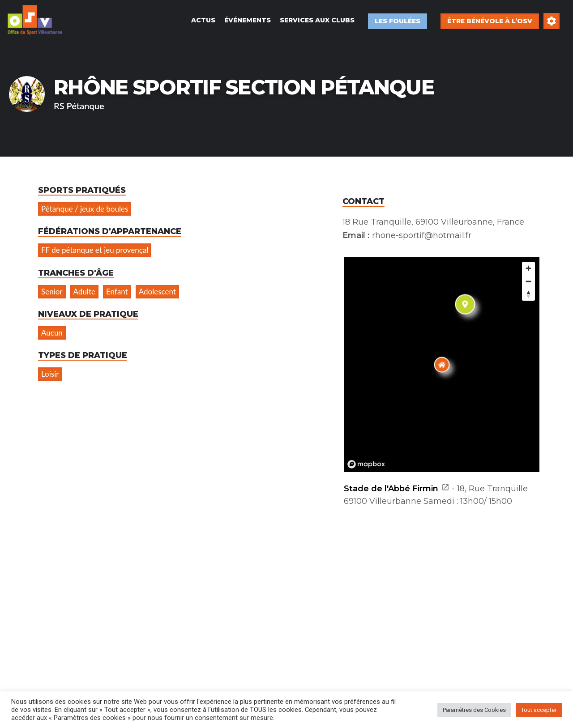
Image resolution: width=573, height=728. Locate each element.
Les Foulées (398, 21)
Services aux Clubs (317, 20)
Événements (248, 20)
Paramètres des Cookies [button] (474, 710)
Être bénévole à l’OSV (490, 21)
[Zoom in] (528, 268)
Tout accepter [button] (539, 710)
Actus (203, 20)
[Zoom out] (528, 281)
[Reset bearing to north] (528, 294)
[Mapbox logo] (366, 464)
